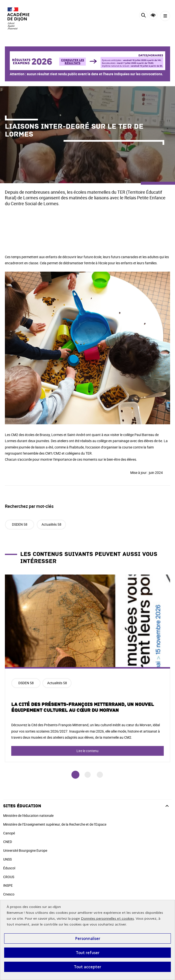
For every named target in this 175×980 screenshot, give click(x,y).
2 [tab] (88, 775)
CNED (8, 842)
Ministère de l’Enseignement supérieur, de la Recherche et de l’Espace (55, 824)
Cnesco (9, 894)
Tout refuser (88, 953)
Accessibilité (153, 15)
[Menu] (165, 16)
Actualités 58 (51, 524)
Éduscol (9, 868)
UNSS (7, 859)
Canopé (9, 833)
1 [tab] (75, 775)
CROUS (9, 877)
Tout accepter (87, 967)
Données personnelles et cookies (107, 919)
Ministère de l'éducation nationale (28, 815)
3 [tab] (100, 775)
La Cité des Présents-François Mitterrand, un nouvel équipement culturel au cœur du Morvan (83, 707)
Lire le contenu (87, 751)
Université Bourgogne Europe (25, 850)
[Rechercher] (143, 16)
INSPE (8, 885)
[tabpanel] (87, 668)
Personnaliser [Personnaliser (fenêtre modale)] (88, 938)
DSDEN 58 (20, 524)
